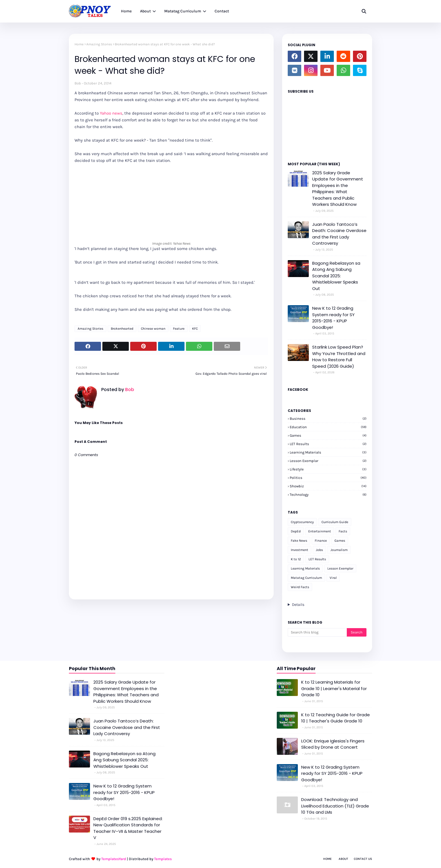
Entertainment (320, 531)
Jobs (319, 550)
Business (328, 419)
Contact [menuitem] (222, 11)
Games (328, 435)
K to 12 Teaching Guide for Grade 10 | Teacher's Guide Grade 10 (336, 718)
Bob (78, 83)
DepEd (296, 531)
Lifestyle (328, 469)
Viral (333, 578)
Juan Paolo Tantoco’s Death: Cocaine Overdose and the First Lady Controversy (339, 234)
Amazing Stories (99, 44)
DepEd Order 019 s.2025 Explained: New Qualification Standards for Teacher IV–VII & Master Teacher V (128, 828)
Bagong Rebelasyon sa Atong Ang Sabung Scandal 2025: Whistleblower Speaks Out (336, 276)
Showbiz (328, 486)
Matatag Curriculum (306, 578)
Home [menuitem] (126, 11)
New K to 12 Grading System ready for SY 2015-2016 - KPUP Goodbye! (333, 318)
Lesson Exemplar (328, 461)
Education (328, 427)
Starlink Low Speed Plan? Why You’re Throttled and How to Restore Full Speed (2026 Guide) (339, 357)
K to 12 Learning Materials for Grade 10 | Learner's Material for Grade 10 (334, 688)
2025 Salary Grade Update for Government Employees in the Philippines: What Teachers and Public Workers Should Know (338, 189)
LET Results (328, 444)
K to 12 (296, 559)
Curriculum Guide (335, 522)
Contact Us (363, 859)
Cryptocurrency (302, 522)
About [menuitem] (145, 11)
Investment (300, 550)
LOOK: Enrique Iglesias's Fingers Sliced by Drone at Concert (333, 744)
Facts (343, 531)
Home (79, 44)
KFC (195, 329)
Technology (328, 495)
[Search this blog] (317, 632)
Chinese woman (153, 329)
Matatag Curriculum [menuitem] (183, 11)
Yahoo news (111, 113)
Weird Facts (300, 587)
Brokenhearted (122, 329)
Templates (163, 859)
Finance (321, 541)
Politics (328, 478)
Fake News (299, 541)
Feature (179, 329)
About (343, 859)
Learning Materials (328, 452)
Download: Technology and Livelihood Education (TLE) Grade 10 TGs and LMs (335, 806)
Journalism (339, 550)
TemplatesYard (114, 859)
